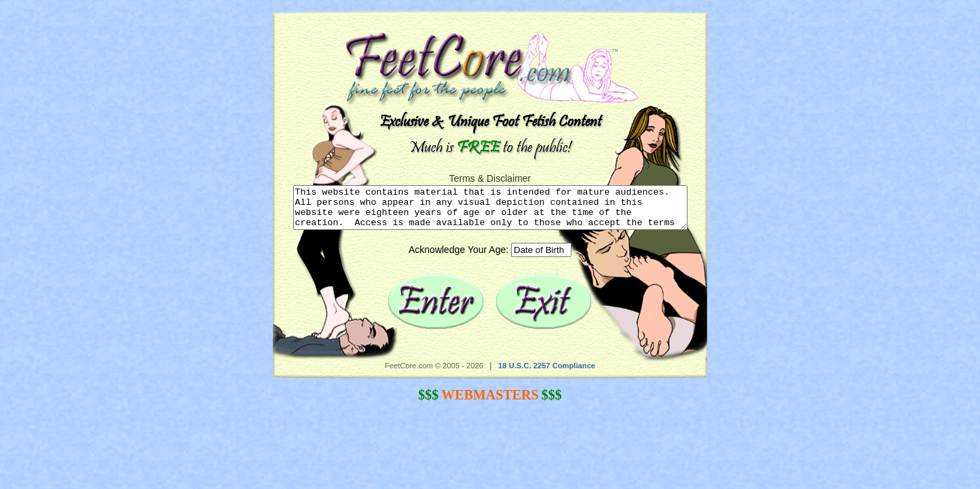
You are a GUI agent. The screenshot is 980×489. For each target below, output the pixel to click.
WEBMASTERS (490, 403)
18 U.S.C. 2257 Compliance (547, 374)
